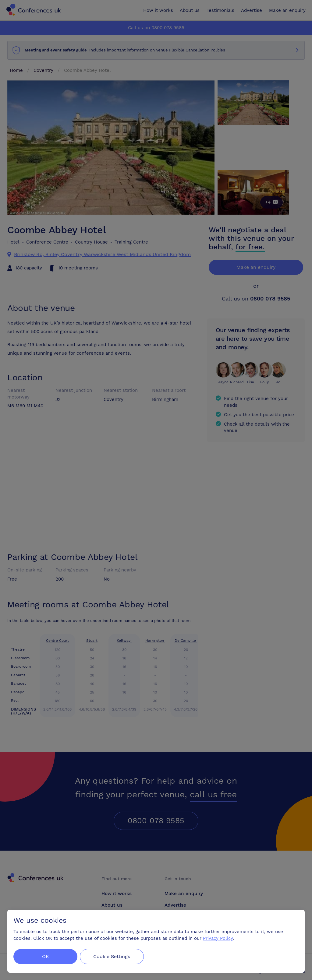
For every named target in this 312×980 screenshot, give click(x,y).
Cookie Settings (113, 956)
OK (46, 956)
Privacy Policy (218, 938)
